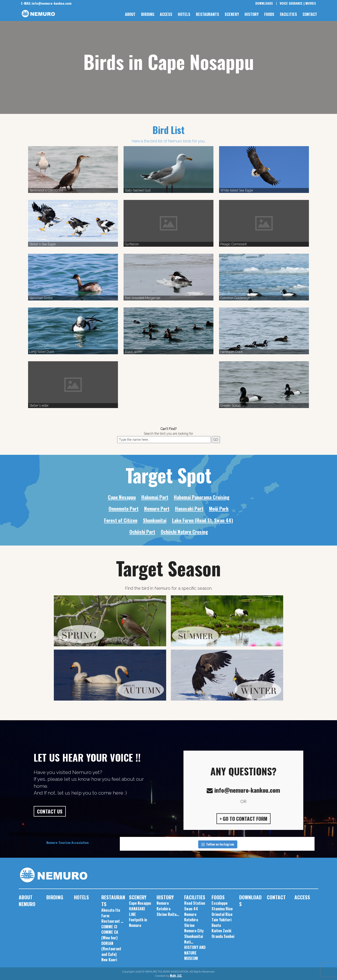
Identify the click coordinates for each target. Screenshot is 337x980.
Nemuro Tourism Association (68, 842)
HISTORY (252, 14)
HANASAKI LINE (137, 911)
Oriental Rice (222, 914)
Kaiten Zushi (221, 931)
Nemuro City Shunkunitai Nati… (194, 936)
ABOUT (130, 14)
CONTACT (310, 14)
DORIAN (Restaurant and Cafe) (111, 949)
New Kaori (109, 960)
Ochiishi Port (142, 532)
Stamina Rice (222, 909)
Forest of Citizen (121, 520)
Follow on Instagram (218, 844)
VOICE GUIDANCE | (292, 3)
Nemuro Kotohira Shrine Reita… (168, 909)
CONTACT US (50, 811)
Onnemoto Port (124, 508)
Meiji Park (219, 508)
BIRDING (148, 14)
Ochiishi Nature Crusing (184, 532)
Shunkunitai (155, 520)
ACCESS (166, 14)
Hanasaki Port (189, 508)
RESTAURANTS (207, 14)
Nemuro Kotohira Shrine (191, 920)
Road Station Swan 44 (195, 906)
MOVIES (311, 3)
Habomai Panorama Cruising (202, 497)
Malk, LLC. (176, 975)
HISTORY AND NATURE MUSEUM (195, 953)
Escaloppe (220, 903)
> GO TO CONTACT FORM (244, 819)
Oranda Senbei (223, 936)
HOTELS (184, 14)
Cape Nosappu (122, 497)
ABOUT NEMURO (27, 901)
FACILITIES (288, 14)
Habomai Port (155, 497)
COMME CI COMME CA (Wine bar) (110, 932)
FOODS (269, 14)
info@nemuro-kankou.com (46, 3)
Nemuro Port (157, 508)
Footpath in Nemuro (138, 922)
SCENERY (232, 14)
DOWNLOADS (264, 3)
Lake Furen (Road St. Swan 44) (203, 520)
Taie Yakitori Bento (222, 922)
